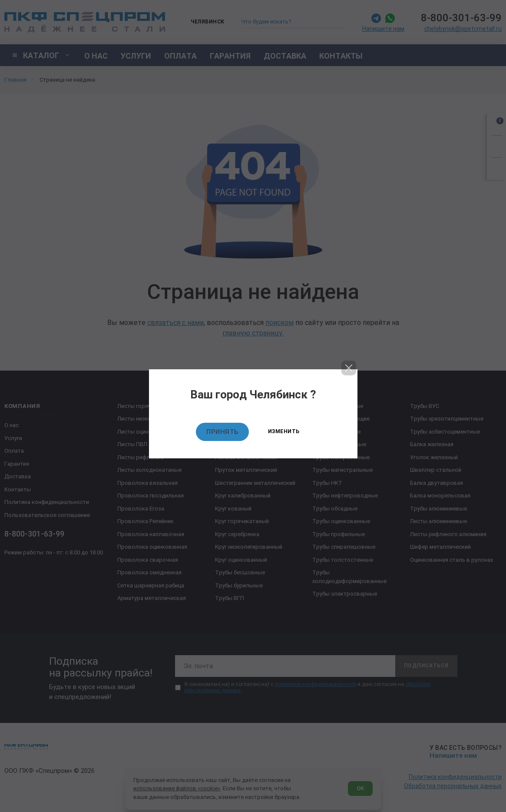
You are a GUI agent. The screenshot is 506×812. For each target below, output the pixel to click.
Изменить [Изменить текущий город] (284, 431)
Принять (222, 432)
